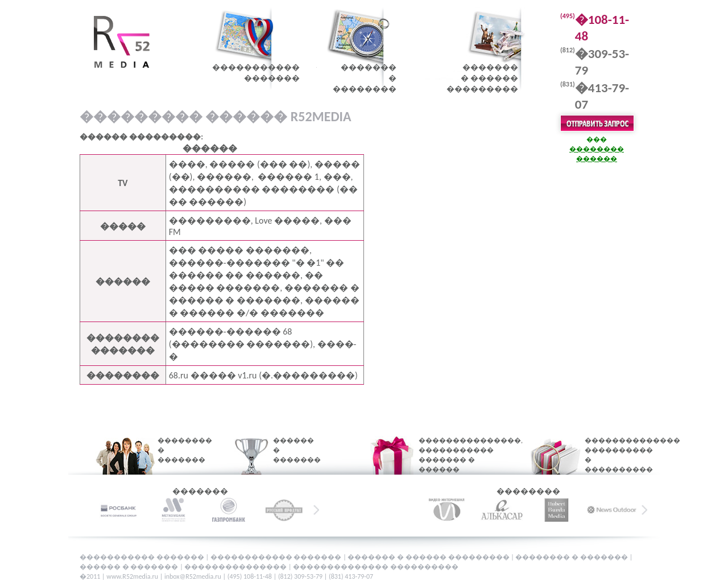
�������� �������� (365, 78)
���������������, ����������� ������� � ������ (457, 455)
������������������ (256, 73)
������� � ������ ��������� (429, 557)
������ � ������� (289, 450)
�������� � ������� (178, 450)
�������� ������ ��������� (482, 78)
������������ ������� (277, 557)
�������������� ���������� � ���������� (613, 455)
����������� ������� (142, 557)
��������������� (236, 567)
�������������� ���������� (376, 567)
